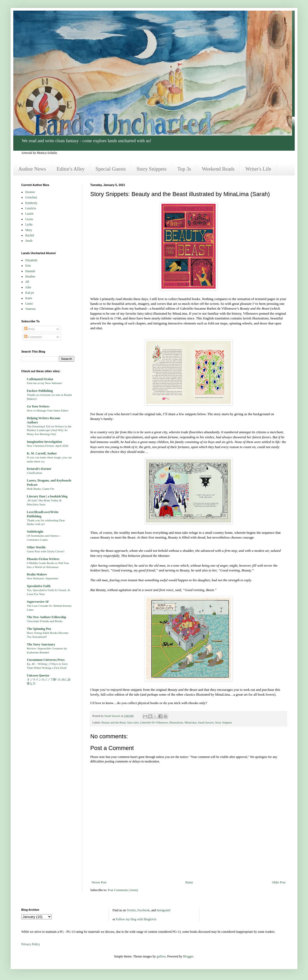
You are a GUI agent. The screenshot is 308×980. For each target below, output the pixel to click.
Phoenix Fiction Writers (43, 559)
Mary (29, 230)
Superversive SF (38, 602)
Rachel (30, 235)
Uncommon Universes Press (46, 660)
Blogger (188, 956)
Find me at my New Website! (44, 383)
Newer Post (99, 882)
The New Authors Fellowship (46, 617)
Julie (28, 287)
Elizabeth (31, 260)
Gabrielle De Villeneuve (154, 722)
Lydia (29, 224)
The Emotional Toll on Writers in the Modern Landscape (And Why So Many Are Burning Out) (49, 430)
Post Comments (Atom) (123, 890)
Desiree (30, 192)
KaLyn (30, 293)
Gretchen (31, 197)
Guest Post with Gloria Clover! (46, 551)
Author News (32, 169)
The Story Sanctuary (41, 644)
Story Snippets (151, 169)
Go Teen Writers (38, 406)
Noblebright (35, 532)
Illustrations (176, 722)
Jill (27, 282)
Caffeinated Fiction (40, 379)
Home (189, 882)
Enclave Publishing (40, 391)
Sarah (29, 241)
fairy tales (133, 722)
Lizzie (29, 219)
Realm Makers (37, 574)
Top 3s (184, 169)
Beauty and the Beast (114, 722)
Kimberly (31, 203)
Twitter (131, 910)
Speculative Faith (39, 586)
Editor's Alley (71, 169)
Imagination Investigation (44, 442)
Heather (30, 276)
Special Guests (111, 169)
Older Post (279, 882)
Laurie (29, 214)
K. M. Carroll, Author (42, 453)
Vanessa (30, 309)
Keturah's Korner (39, 469)
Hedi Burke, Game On (40, 489)
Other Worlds (36, 547)
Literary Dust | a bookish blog (47, 496)
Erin (28, 266)
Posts (29, 329)
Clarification (35, 473)
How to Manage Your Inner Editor (48, 410)
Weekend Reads (218, 169)
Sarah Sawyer (206, 722)
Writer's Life (258, 169)
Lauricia (31, 208)
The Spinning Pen (39, 629)
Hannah (30, 271)
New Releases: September (43, 578)
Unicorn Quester (38, 675)
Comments (33, 337)
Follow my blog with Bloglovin (136, 919)
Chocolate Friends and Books (45, 621)
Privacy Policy (31, 944)
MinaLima (191, 722)
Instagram (163, 910)
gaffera (161, 956)
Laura (29, 303)
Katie (29, 298)
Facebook (144, 910)
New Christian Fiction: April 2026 (48, 446)
